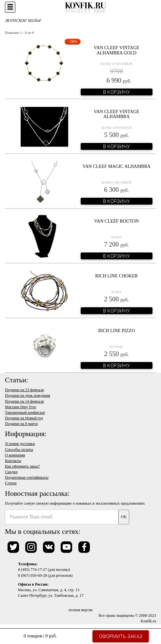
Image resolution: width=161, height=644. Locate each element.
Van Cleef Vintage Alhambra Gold (117, 50)
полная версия (80, 610)
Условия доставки (20, 444)
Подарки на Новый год (24, 418)
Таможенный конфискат (25, 413)
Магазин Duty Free (20, 407)
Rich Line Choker (116, 276)
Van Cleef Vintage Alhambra (117, 114)
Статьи (11, 483)
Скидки (11, 472)
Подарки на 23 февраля (24, 390)
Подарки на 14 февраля (24, 401)
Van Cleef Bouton (116, 221)
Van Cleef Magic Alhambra (116, 166)
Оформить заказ (121, 636)
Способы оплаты (19, 450)
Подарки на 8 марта (21, 424)
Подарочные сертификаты (27, 477)
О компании (15, 455)
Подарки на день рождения (28, 395)
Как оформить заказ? (22, 466)
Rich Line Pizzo (116, 331)
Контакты (13, 461)
